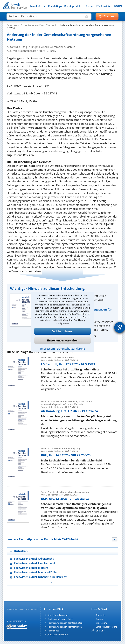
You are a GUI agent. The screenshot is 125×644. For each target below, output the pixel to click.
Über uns (100, 631)
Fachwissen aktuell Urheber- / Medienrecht (41, 577)
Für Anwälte (104, 6)
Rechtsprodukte (74, 6)
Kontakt (100, 619)
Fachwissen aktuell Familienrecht (35, 563)
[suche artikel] (49, 16)
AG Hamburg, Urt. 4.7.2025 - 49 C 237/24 (69, 411)
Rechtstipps (55, 6)
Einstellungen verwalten (63, 340)
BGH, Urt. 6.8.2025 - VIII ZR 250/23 (65, 499)
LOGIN (118, 6)
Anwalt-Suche (38, 6)
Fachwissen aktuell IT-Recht (31, 568)
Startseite (100, 615)
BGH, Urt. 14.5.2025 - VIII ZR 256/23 (66, 455)
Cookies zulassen (62, 331)
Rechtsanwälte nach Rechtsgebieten (65, 623)
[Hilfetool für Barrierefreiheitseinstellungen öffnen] (120, 327)
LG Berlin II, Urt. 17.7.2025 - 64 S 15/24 (68, 364)
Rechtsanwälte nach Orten (60, 619)
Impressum (48, 349)
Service (90, 6)
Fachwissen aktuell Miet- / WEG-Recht (37, 572)
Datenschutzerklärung (71, 349)
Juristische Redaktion (58, 635)
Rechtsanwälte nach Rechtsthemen (65, 627)
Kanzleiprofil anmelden (59, 615)
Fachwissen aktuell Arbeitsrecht (34, 559)
